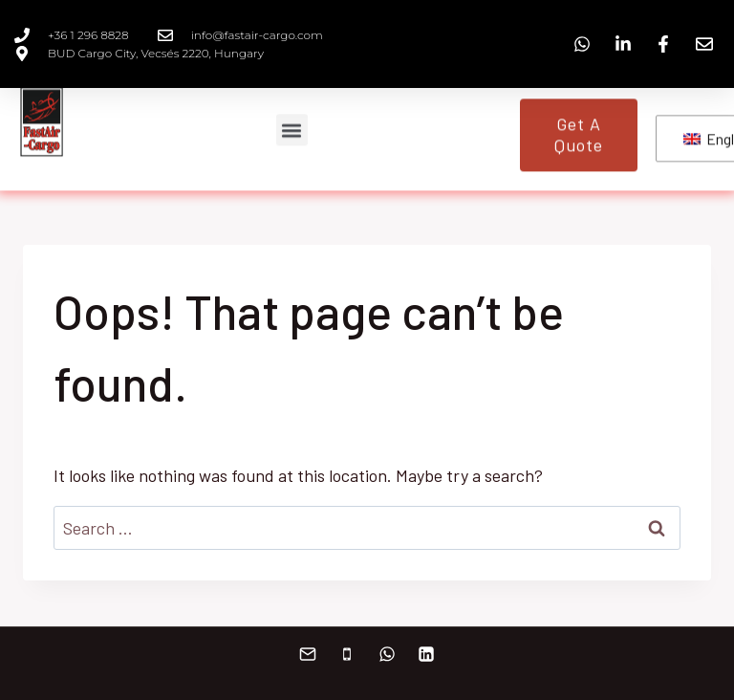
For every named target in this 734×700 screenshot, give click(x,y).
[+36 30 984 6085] (347, 654)
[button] (292, 125)
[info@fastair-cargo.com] (308, 654)
